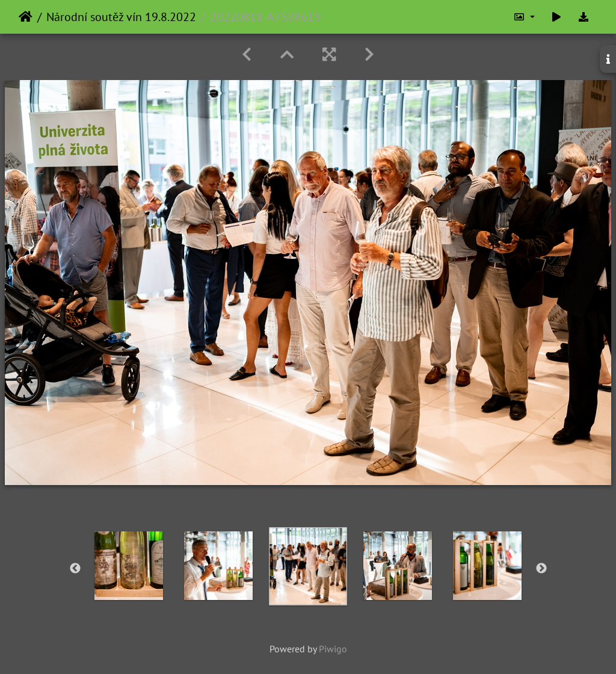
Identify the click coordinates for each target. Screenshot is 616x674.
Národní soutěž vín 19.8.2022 (121, 17)
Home (26, 17)
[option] (129, 566)
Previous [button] (75, 569)
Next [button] (541, 569)
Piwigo (333, 649)
